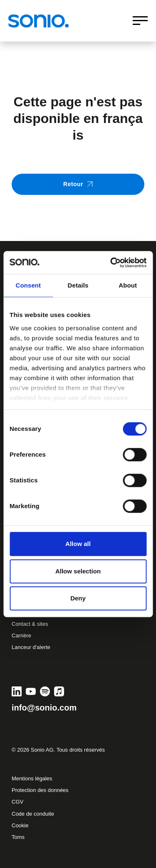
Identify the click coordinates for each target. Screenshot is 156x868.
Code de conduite (33, 814)
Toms (18, 837)
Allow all (78, 544)
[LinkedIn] (17, 691)
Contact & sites (30, 624)
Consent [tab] (28, 285)
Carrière (21, 636)
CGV (17, 802)
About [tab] (128, 285)
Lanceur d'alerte (31, 647)
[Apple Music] (59, 691)
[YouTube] (31, 691)
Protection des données (40, 790)
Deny (78, 598)
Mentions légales (32, 778)
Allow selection (78, 571)
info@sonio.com (44, 708)
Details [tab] (78, 285)
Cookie (20, 825)
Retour (78, 184)
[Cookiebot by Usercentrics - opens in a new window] (111, 263)
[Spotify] (45, 691)
